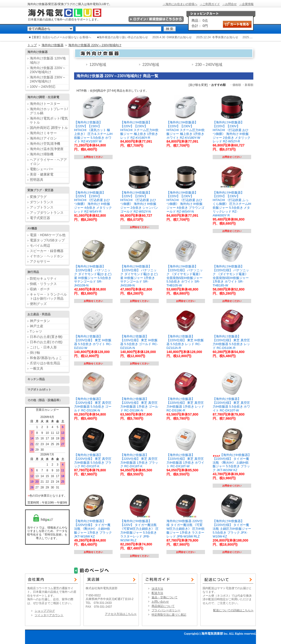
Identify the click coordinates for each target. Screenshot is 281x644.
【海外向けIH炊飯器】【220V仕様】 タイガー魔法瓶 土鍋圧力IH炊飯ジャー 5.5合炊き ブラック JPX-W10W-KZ (232, 529)
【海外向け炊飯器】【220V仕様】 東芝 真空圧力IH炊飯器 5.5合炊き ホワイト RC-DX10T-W (231, 405)
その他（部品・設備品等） (45, 400)
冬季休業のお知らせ (225, 37)
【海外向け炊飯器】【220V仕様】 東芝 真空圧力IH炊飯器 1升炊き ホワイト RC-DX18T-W (185, 461)
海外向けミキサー (43, 133)
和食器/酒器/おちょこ (46, 358)
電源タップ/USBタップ (47, 240)
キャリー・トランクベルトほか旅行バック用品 (48, 296)
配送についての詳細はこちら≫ (233, 610)
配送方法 (157, 593)
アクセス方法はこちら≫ (121, 614)
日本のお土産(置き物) (46, 337)
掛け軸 (35, 353)
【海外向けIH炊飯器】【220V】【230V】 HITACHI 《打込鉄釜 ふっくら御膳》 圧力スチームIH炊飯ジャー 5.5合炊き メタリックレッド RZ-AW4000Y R (232, 204)
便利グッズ (38, 304)
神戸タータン (40, 321)
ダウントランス (42, 202)
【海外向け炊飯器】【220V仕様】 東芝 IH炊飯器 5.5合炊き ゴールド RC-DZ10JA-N (139, 342)
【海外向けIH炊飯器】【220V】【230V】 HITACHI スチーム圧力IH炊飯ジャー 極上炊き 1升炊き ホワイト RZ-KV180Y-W (186, 130)
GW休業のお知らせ (179, 37)
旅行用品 (33, 272)
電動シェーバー (42, 169)
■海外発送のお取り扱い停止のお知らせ (123, 37)
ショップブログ (45, 611)
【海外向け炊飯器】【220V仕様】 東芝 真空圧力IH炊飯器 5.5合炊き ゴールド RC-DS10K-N (93, 405)
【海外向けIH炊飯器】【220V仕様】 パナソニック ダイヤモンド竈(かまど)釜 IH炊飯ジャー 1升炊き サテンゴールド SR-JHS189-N (139, 276)
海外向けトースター (45, 104)
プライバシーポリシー (166, 610)
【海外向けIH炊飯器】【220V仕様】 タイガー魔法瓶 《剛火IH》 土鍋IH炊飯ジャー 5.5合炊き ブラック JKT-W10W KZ (232, 462)
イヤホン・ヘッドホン (47, 256)
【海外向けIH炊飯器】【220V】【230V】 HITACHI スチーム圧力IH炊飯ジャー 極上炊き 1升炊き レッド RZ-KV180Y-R (139, 130)
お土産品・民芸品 (39, 314)
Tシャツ (36, 331)
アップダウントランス (47, 213)
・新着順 (248, 85)
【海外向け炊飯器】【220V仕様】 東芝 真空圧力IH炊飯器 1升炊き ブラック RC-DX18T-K (139, 461)
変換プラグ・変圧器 (40, 190)
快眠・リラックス (43, 284)
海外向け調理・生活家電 (43, 97)
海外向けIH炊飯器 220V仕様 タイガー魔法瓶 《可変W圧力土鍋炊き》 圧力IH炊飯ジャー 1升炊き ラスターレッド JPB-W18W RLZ (186, 529)
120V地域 (98, 65)
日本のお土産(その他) (46, 342)
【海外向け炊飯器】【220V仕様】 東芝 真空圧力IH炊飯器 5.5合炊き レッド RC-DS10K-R (231, 342)
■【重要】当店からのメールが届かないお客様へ (60, 37)
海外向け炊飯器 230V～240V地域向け (48, 79)
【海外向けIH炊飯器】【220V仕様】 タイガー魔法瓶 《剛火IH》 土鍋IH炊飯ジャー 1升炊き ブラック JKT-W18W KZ (93, 529)
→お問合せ (230, 4)
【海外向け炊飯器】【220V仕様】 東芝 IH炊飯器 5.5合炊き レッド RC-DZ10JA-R (185, 342)
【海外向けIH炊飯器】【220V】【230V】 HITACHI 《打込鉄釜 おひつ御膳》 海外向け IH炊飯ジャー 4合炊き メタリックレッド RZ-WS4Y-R (93, 202)
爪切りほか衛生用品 (45, 363)
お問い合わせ (160, 602)
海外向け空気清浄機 (45, 144)
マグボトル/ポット (39, 390)
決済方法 (157, 589)
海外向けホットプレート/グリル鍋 (49, 111)
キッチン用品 (36, 379)
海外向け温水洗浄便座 (47, 149)
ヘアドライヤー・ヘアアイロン (48, 162)
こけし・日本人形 (43, 347)
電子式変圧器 (40, 218)
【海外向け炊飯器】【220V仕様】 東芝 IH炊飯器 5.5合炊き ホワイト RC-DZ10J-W (93, 342)
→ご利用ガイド (210, 4)
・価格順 (235, 85)
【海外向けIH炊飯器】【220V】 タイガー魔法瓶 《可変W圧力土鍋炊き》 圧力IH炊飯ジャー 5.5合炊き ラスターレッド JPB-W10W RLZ (139, 530)
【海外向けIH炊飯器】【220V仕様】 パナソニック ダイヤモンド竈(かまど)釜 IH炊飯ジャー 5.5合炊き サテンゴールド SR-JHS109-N (93, 276)
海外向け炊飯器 (53, 45)
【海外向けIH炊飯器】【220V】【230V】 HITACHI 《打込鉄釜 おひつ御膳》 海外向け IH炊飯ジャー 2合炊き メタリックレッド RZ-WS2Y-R (232, 132)
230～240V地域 (209, 65)
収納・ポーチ (40, 289)
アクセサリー (40, 261)
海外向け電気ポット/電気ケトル (49, 120)
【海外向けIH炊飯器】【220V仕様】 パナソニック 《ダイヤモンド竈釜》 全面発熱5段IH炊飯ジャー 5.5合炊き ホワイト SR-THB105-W (185, 276)
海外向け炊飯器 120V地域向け (48, 60)
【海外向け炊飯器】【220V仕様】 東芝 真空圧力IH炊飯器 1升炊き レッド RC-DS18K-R (185, 405)
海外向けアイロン (43, 138)
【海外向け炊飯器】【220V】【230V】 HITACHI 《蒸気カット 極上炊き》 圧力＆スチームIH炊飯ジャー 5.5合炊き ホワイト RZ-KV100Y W (93, 132)
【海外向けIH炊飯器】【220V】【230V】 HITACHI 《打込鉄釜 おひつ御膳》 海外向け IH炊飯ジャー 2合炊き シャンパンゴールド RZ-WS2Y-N (139, 202)
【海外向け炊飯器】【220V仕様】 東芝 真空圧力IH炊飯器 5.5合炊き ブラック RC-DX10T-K (93, 461)
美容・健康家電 (42, 174)
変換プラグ (38, 197)
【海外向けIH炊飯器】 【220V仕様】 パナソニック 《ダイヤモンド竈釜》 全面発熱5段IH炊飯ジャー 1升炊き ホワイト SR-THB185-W (231, 276)
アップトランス (42, 207)
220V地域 (151, 65)
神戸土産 (37, 326)
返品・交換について (165, 597)
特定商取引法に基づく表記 (169, 615)
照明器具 (37, 180)
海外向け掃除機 (42, 154)
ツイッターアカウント (49, 615)
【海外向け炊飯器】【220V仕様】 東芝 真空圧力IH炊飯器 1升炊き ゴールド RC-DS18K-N (139, 405)
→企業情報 (246, 4)
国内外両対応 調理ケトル (49, 128)
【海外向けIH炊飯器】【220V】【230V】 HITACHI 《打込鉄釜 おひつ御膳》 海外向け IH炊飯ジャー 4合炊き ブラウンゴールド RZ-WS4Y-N (185, 202)
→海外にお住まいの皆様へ (180, 4)
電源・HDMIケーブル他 (48, 235)
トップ (32, 45)
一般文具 (37, 368)
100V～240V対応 (43, 87)
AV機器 (32, 228)
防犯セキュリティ (43, 278)
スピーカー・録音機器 (47, 251)
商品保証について (163, 606)
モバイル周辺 (40, 246)
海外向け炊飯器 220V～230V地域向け (95, 45)
